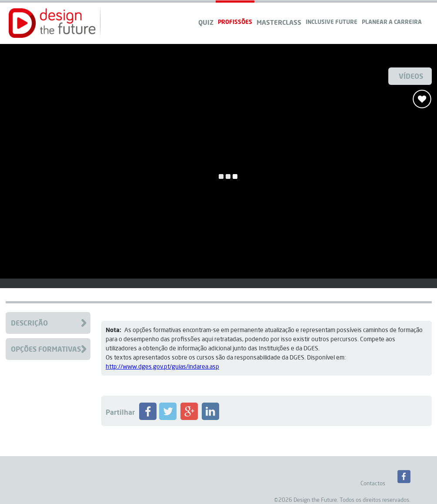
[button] (52, 23)
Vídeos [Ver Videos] (411, 76)
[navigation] (392, 13)
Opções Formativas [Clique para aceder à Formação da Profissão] (46, 349)
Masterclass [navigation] (279, 22)
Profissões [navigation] (235, 22)
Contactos (373, 483)
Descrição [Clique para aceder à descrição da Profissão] (29, 323)
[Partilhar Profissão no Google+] (189, 418)
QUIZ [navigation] (206, 22)
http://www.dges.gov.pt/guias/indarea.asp (162, 366)
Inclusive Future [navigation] (332, 22)
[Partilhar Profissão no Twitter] (168, 418)
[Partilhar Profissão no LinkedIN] (210, 418)
